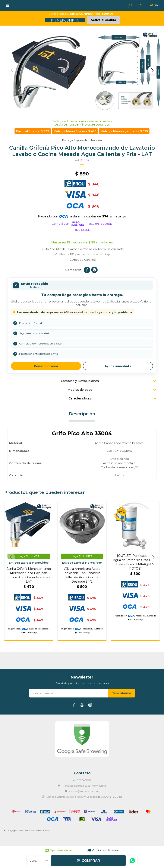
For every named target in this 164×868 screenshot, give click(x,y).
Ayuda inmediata (118, 366)
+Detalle (82, 230)
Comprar (91, 861)
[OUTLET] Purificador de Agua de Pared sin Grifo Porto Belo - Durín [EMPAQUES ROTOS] (135, 562)
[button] (152, 70)
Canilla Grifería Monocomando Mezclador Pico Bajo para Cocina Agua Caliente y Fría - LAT (29, 575)
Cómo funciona (46, 366)
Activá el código (103, 20)
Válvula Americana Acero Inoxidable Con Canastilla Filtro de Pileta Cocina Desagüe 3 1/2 (82, 575)
